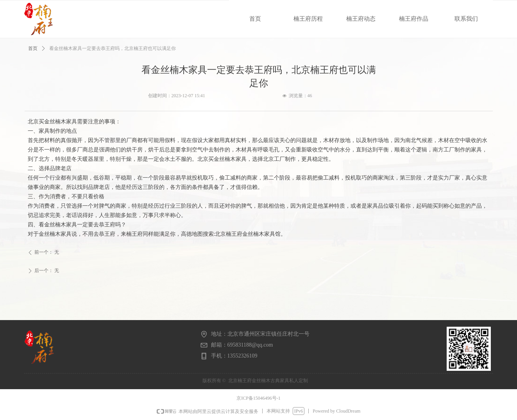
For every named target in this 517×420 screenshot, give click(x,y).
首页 (33, 48)
